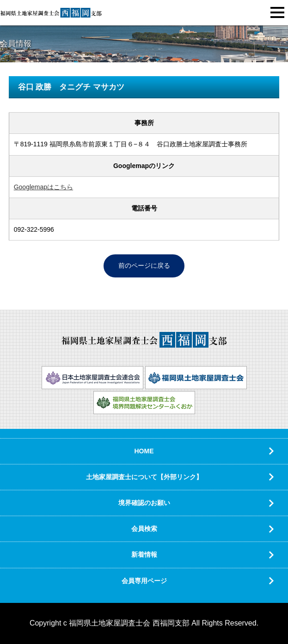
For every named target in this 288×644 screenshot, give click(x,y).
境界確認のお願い (144, 503)
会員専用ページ (144, 581)
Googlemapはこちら (43, 187)
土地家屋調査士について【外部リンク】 (144, 477)
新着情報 (144, 554)
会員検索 (144, 529)
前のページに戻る (144, 265)
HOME (144, 451)
